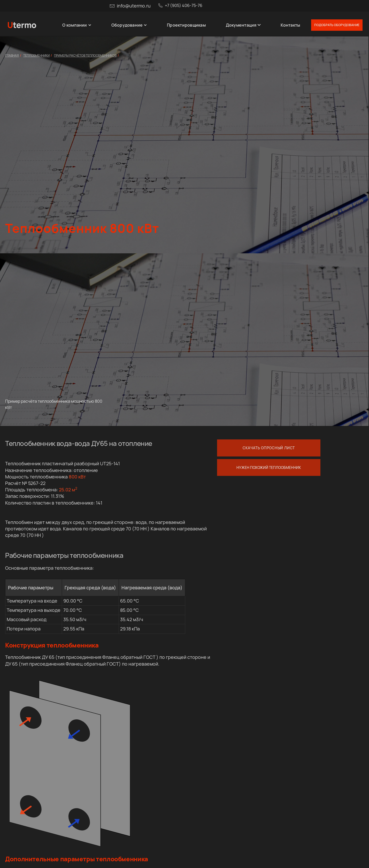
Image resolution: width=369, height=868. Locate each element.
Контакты (290, 25)
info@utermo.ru (134, 6)
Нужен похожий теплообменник (269, 467)
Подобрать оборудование (337, 25)
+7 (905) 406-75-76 (184, 5)
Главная (12, 55)
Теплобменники (36, 55)
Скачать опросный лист (269, 448)
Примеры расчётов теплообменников (85, 55)
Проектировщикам (186, 25)
